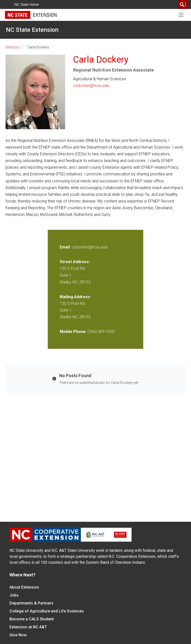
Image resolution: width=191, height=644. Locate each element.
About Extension (24, 587)
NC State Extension (32, 30)
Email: (66, 247)
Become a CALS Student (32, 619)
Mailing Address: (75, 297)
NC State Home (27, 4)
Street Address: (75, 262)
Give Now (18, 635)
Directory (13, 47)
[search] (183, 4)
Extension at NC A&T (28, 627)
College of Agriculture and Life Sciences (47, 611)
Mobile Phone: (73, 332)
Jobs (14, 595)
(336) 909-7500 (101, 332)
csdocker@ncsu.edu (91, 86)
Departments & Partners (31, 603)
